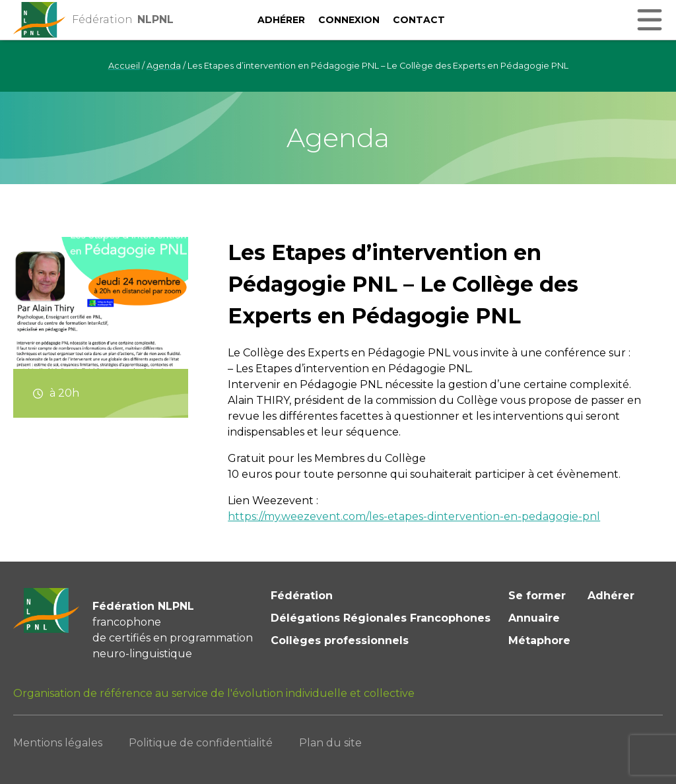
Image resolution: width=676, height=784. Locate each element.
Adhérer (281, 20)
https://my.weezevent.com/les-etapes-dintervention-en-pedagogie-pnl (414, 516)
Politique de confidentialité (201, 743)
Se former (537, 596)
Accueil (124, 66)
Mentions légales (58, 743)
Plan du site (330, 743)
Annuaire (534, 618)
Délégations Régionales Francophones (381, 618)
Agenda (164, 66)
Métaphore (539, 640)
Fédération (302, 596)
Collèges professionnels (340, 640)
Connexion (349, 20)
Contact (419, 20)
